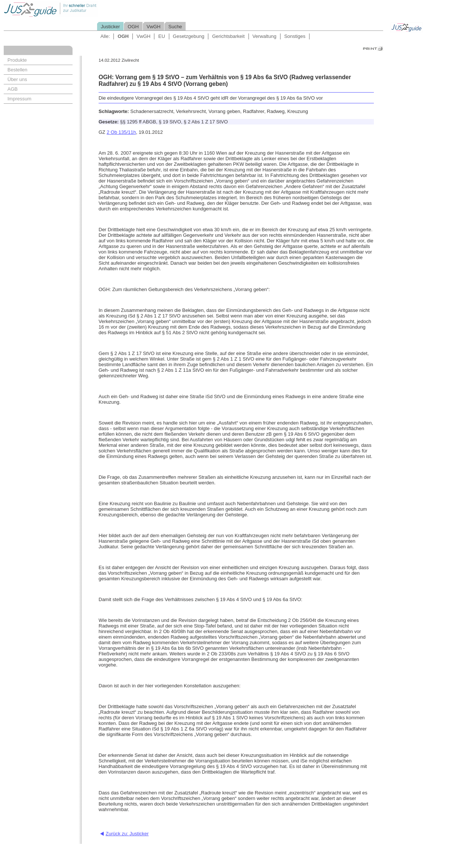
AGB (12, 89)
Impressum (19, 99)
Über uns (17, 79)
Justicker (110, 27)
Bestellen (17, 70)
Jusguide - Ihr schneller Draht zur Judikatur (75, 9)
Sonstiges (295, 36)
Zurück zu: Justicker (127, 834)
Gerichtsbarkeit (228, 36)
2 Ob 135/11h (121, 132)
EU (161, 36)
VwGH (154, 27)
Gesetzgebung (189, 36)
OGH (133, 27)
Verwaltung (264, 36)
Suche (175, 27)
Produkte (17, 60)
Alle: (105, 36)
